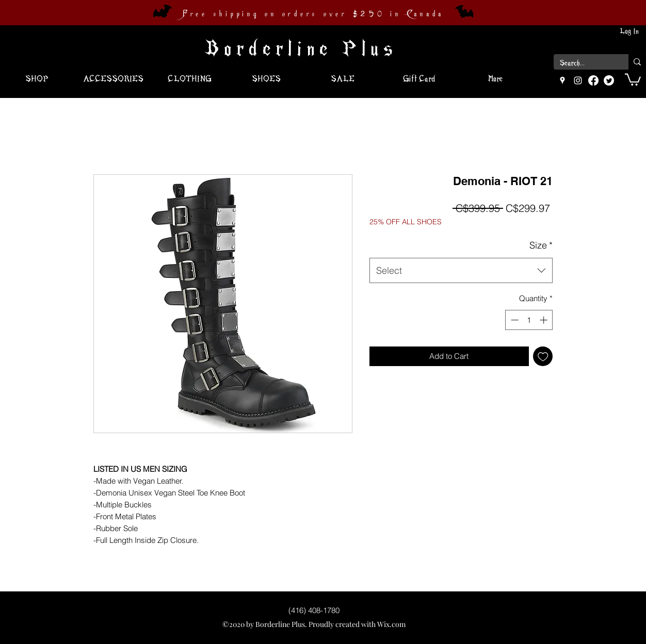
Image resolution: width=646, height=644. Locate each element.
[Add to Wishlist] (543, 357)
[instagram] (578, 80)
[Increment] (545, 320)
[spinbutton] (529, 320)
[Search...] (583, 63)
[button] (633, 79)
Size (541, 245)
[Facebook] (593, 80)
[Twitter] (609, 80)
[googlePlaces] (562, 80)
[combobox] (461, 271)
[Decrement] (514, 320)
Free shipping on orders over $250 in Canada (313, 14)
